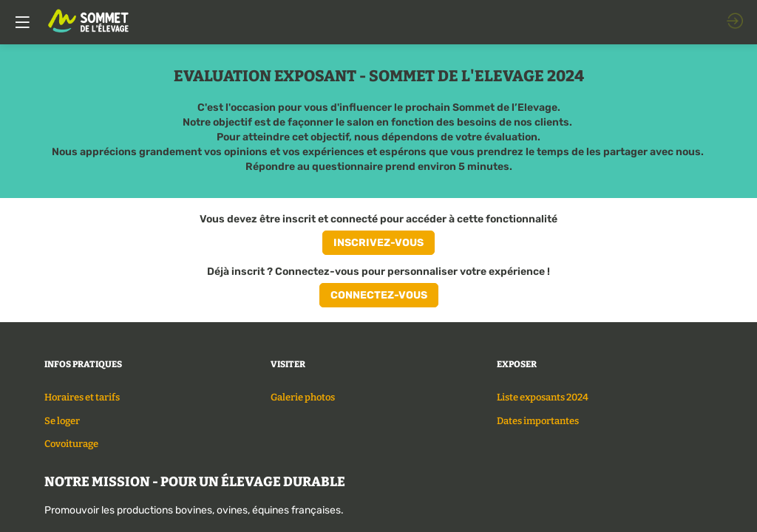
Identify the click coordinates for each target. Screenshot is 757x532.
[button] (378, 243)
